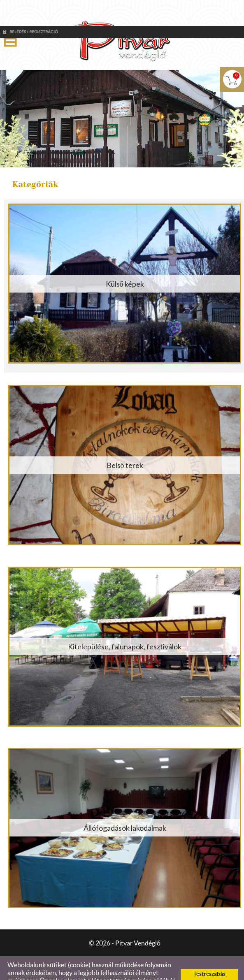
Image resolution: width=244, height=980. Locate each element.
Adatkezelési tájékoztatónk (122, 971)
